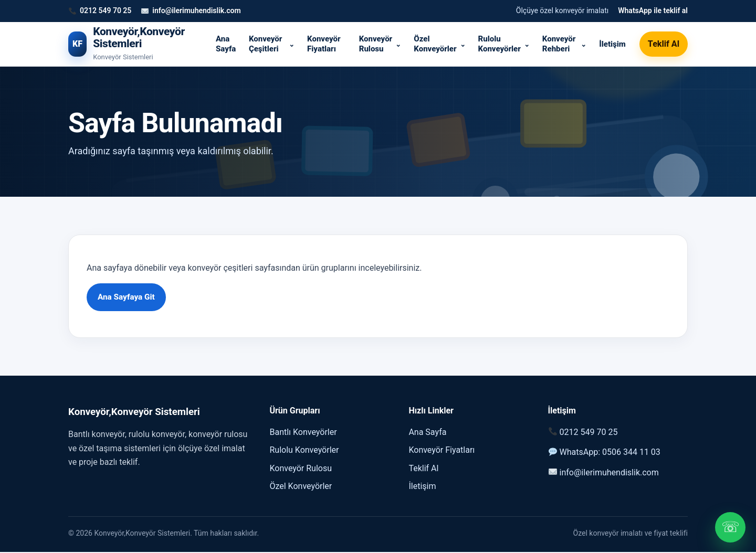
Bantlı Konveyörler (303, 433)
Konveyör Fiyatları (324, 44)
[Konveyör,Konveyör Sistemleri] (133, 44)
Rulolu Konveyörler (500, 44)
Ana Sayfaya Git (128, 297)
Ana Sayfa (226, 44)
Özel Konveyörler (435, 44)
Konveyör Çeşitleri (265, 44)
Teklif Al (664, 44)
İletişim (612, 44)
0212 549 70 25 (106, 10)
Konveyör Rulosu (376, 44)
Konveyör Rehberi (559, 44)
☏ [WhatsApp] (731, 527)
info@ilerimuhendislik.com (196, 10)
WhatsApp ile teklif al (653, 10)
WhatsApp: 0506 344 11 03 (610, 453)
